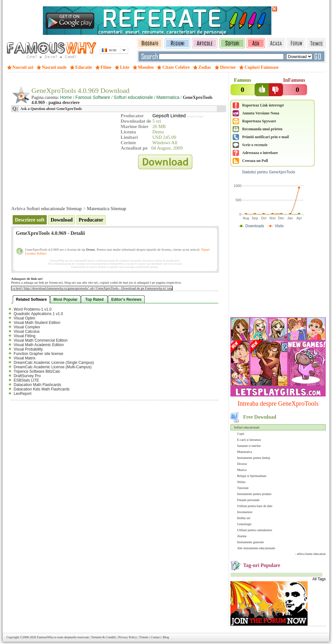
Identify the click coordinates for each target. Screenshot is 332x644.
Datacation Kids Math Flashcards (42, 389)
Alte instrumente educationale (256, 548)
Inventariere (245, 512)
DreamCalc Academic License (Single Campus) (54, 363)
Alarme (242, 536)
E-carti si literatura (249, 440)
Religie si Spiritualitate (252, 476)
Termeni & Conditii (104, 637)
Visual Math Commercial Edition (41, 340)
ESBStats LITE (26, 380)
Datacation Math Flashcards (37, 385)
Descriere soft (30, 220)
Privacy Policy (128, 637)
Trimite (144, 637)
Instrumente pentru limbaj (254, 458)
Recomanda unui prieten (262, 129)
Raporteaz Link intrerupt (263, 105)
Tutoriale (243, 488)
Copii (241, 434)
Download (61, 220)
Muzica (242, 470)
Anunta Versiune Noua (261, 113)
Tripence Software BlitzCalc (37, 371)
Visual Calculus (27, 332)
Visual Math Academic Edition (39, 345)
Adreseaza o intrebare (260, 153)
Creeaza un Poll (255, 161)
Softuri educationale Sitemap (54, 209)
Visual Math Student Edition (37, 323)
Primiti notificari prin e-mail (266, 137)
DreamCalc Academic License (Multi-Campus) (53, 367)
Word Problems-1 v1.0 (33, 309)
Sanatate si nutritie (249, 446)
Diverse (242, 464)
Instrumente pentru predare (254, 494)
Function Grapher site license (38, 354)
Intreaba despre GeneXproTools (278, 403)
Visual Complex (27, 327)
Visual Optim (24, 318)
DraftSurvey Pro (27, 376)
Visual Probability (28, 349)
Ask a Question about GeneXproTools (51, 109)
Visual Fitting (24, 336)
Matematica (245, 452)
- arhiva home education (310, 554)
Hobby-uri (244, 518)
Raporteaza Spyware (259, 121)
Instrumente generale (250, 542)
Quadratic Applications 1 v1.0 (38, 314)
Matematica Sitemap (107, 209)
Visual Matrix (24, 358)
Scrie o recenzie (255, 145)
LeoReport (23, 394)
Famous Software (93, 97)
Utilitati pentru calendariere (255, 530)
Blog (166, 637)
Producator (91, 220)
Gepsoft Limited (169, 116)
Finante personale (248, 500)
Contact (156, 637)
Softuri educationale (247, 427)
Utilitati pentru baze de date (255, 506)
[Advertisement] (278, 274)
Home (66, 97)
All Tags (319, 579)
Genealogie (244, 524)
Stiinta (241, 482)
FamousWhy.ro (46, 637)
